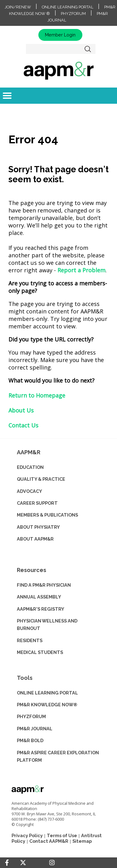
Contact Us (23, 425)
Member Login (60, 35)
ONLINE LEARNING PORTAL (47, 693)
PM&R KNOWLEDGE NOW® (47, 705)
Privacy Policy (27, 835)
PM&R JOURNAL (35, 729)
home (58, 70)
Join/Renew (18, 7)
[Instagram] (52, 863)
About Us (21, 410)
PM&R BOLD (30, 740)
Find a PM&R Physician (44, 585)
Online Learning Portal (68, 7)
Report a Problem (81, 270)
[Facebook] (7, 863)
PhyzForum (73, 14)
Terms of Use (62, 835)
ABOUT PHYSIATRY (38, 527)
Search (88, 49)
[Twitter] (23, 863)
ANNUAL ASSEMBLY (39, 597)
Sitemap (82, 841)
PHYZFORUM (31, 716)
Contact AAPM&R (49, 841)
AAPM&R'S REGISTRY (41, 609)
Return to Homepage (37, 395)
